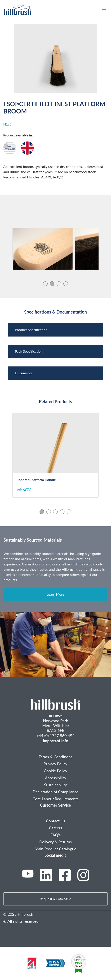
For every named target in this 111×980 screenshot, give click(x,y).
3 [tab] (59, 283)
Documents (24, 373)
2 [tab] (52, 283)
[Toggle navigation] (106, 10)
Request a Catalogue (55, 899)
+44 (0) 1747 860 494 (55, 736)
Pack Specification (29, 351)
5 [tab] (69, 512)
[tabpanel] (43, 249)
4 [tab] (66, 283)
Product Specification (31, 330)
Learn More (56, 594)
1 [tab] (45, 283)
